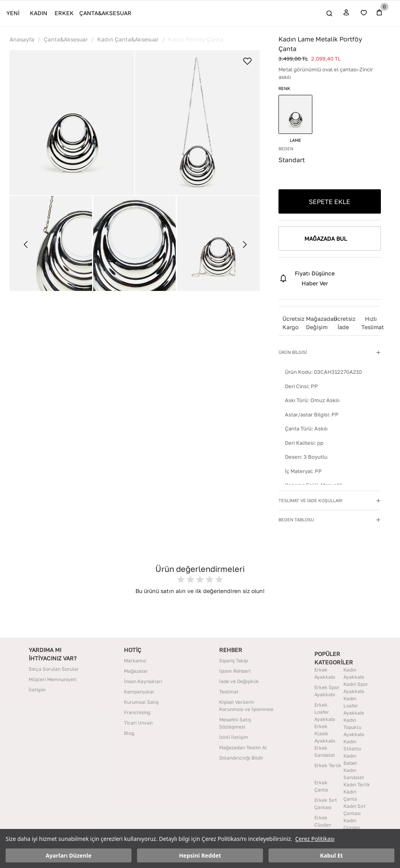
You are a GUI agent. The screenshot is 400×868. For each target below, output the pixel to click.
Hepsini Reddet (200, 855)
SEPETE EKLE (329, 202)
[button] (72, 123)
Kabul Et (331, 855)
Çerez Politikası (315, 839)
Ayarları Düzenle (68, 855)
